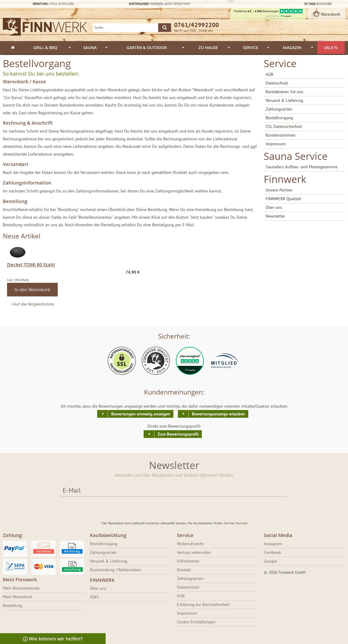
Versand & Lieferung (284, 100)
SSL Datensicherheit (284, 126)
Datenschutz (277, 83)
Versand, (160, 4)
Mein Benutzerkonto (21, 588)
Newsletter (275, 216)
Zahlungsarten (279, 109)
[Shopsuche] (125, 28)
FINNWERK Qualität (283, 199)
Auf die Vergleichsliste (34, 304)
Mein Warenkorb (18, 597)
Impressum (276, 144)
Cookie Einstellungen (196, 622)
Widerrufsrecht (190, 544)
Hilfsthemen (188, 561)
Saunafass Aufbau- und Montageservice (302, 167)
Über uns (274, 207)
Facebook (272, 552)
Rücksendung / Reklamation (115, 570)
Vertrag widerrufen (194, 552)
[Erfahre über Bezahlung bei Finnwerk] (44, 558)
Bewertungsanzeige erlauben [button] (218, 414)
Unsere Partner (279, 190)
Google (270, 561)
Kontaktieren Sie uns (285, 92)
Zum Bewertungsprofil (178, 434)
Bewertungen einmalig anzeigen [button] (141, 414)
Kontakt (242, 523)
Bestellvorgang (279, 118)
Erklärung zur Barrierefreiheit (203, 604)
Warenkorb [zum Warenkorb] (327, 14)
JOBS (94, 597)
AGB (270, 74)
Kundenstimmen (281, 135)
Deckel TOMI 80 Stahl (31, 265)
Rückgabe (318, 4)
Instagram (273, 544)
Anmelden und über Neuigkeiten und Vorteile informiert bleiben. (174, 475)
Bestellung (13, 605)
